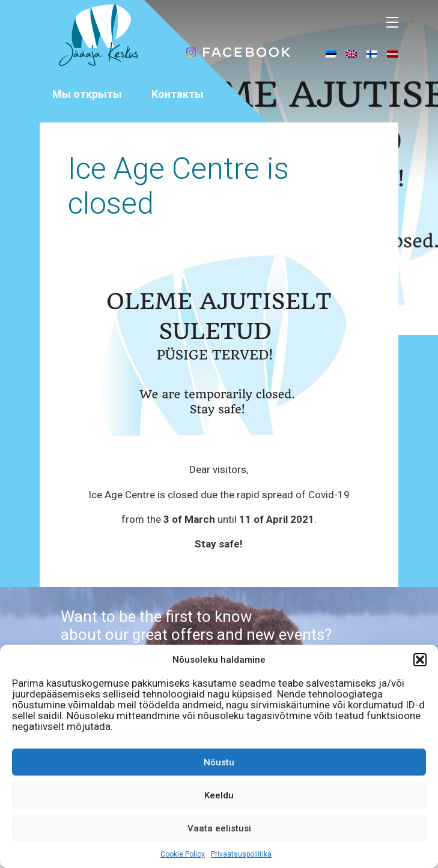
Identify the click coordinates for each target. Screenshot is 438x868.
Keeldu (219, 795)
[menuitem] (331, 53)
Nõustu (219, 762)
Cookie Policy (183, 854)
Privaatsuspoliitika (241, 854)
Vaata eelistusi (219, 828)
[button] (420, 660)
